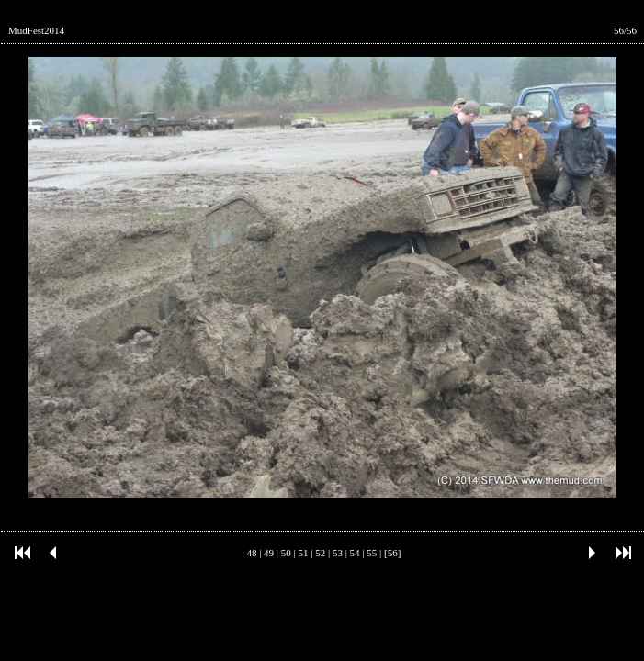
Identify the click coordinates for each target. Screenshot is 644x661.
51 (304, 553)
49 (269, 553)
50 (286, 553)
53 (338, 553)
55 (372, 553)
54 (355, 553)
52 (320, 553)
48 (251, 553)
